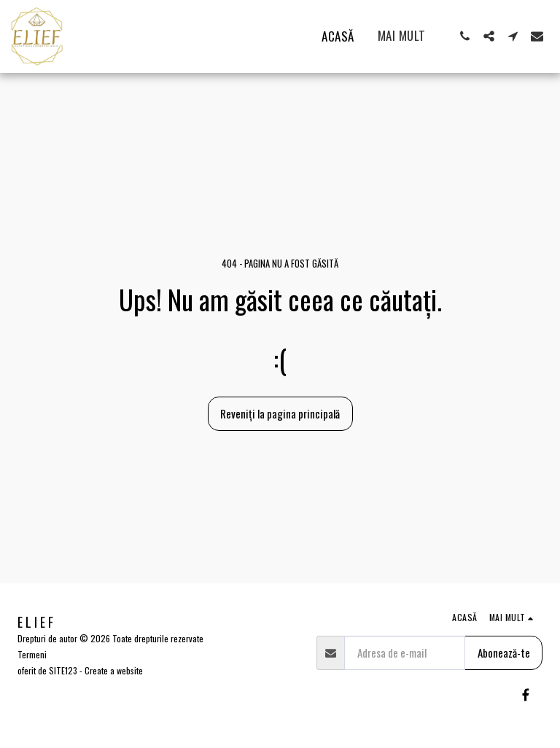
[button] (465, 36)
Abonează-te (504, 652)
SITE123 (63, 670)
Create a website (114, 670)
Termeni (32, 654)
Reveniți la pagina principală (280, 413)
